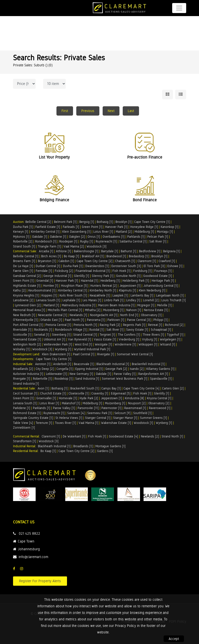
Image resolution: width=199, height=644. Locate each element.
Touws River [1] (65, 423)
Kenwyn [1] (21, 232)
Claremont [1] (147, 261)
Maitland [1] (51, 305)
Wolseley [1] (21, 349)
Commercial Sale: (26, 251)
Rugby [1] (86, 241)
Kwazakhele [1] (100, 295)
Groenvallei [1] (46, 398)
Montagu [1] (165, 232)
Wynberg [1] (63, 349)
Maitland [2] (124, 232)
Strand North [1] (172, 436)
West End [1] (83, 344)
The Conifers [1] (129, 335)
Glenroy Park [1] (103, 276)
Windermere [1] (125, 344)
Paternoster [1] (111, 408)
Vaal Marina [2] (74, 246)
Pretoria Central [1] (58, 325)
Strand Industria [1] (26, 384)
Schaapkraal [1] (161, 330)
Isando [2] (137, 369)
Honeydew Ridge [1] (144, 227)
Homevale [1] (68, 398)
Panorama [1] (96, 320)
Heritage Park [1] (163, 281)
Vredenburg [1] (129, 339)
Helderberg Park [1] (136, 281)
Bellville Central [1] (26, 256)
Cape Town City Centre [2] (94, 261)
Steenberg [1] (61, 335)
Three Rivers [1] (153, 335)
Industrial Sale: (24, 364)
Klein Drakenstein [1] (56, 354)
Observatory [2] (159, 403)
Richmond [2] (174, 325)
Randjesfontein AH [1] (153, 374)
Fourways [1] (163, 271)
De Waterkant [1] (74, 436)
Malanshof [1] (71, 403)
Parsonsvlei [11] (88, 408)
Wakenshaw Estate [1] (116, 423)
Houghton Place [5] (74, 286)
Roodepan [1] (68, 241)
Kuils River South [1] (73, 295)
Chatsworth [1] (125, 261)
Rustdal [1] (96, 330)
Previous (88, 111)
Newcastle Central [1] (52, 315)
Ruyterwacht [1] (106, 241)
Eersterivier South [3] (126, 266)
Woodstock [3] (96, 246)
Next (111, 111)
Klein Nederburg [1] (152, 290)
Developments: (24, 359)
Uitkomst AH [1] (54, 339)
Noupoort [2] (137, 403)
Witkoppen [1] (148, 344)
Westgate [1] (103, 344)
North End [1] (129, 315)
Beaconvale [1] (84, 364)
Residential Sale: (25, 388)
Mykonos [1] (21, 237)
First (65, 111)
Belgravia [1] (171, 251)
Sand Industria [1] (87, 379)
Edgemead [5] (121, 393)
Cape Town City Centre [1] (152, 222)
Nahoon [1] (134, 310)
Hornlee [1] (51, 286)
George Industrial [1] (57, 276)
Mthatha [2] (93, 310)
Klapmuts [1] (127, 290)
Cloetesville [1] (79, 393)
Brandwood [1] (116, 256)
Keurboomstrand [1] (42, 290)
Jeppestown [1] (130, 286)
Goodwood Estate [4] (123, 436)
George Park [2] (116, 369)
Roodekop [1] (63, 379)
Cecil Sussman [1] (25, 393)
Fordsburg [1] (142, 271)
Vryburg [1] (150, 339)
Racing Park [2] (110, 325)
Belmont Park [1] (65, 222)
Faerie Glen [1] (23, 271)
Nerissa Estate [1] (156, 310)
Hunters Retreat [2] (104, 286)
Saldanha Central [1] (133, 241)
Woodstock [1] (143, 423)
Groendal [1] (45, 281)
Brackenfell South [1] (84, 388)
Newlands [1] (78, 315)
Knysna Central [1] (159, 398)
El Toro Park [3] (154, 266)
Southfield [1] (142, 413)
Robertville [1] (42, 379)
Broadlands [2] (23, 369)
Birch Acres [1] (51, 256)
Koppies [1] (49, 295)
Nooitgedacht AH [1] (104, 315)
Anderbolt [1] (62, 364)
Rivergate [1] (106, 354)
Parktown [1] (116, 320)
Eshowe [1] (175, 266)
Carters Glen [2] (173, 388)
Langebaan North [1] (170, 295)
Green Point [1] (92, 227)
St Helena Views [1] (69, 418)
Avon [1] (43, 388)
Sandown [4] (76, 413)
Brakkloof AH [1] (93, 256)
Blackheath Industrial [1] (113, 364)
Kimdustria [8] (134, 398)
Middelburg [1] (144, 232)
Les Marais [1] (92, 300)
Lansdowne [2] (23, 300)
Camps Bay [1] (111, 388)
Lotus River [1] (103, 232)
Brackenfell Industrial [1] (148, 364)
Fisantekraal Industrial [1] (93, 271)
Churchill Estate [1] (53, 393)
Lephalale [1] (71, 300)
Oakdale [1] (40, 237)
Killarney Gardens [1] (160, 369)
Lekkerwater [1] (56, 374)
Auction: (19, 222)
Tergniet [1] (107, 335)
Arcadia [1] (46, 251)
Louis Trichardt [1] (174, 300)
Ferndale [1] (44, 271)
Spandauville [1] (161, 379)
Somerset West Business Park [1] (125, 379)
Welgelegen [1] (170, 339)
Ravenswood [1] (160, 408)
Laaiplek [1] (120, 295)
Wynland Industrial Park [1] (92, 349)
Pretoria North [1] (85, 325)
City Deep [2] (45, 369)
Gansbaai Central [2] (27, 276)
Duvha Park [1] (23, 227)
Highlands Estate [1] (27, 286)
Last (131, 111)
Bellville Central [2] (38, 222)
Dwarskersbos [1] (97, 266)
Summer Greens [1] (153, 418)
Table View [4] (23, 423)
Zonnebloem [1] (24, 428)
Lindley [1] (133, 300)
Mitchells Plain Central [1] (65, 310)
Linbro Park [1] (114, 300)
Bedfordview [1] (150, 251)
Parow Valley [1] (125, 374)
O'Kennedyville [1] (25, 320)
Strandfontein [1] (24, 441)
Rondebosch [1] (46, 241)
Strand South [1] (24, 246)
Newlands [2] (150, 436)
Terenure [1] (44, 423)
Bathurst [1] (128, 251)
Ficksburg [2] (64, 271)
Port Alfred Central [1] (28, 325)
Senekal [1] (42, 335)
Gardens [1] (105, 451)
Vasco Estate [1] (105, 339)
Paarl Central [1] (84, 354)
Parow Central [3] (139, 320)
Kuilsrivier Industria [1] (28, 374)
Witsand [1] (168, 344)
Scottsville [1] (22, 335)
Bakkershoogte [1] (86, 251)
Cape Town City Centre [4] (141, 388)
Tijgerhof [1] (175, 335)
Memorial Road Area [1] (29, 310)
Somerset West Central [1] (135, 354)
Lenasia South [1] (48, 300)
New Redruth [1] (24, 315)
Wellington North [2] (27, 344)
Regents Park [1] (134, 325)
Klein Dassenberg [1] (76, 232)
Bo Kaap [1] (71, 256)
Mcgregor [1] (146, 305)
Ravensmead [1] (135, 408)
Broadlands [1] (83, 446)
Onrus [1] (94, 237)
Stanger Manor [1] (125, 418)
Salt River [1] (158, 241)
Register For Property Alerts (40, 581)
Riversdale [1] (22, 330)
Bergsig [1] (87, 222)
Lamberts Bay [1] (142, 295)
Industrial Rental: (25, 446)
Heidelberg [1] (110, 281)
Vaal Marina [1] (88, 423)
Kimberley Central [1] (45, 232)
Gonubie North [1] (128, 276)
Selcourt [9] (122, 413)
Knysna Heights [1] (26, 295)
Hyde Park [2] (89, 398)
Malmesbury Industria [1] (79, 305)
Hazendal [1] (89, 281)
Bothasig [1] (105, 222)
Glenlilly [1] (82, 276)
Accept (174, 639)
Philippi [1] (160, 320)
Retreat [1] (155, 325)
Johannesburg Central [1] (160, 286)
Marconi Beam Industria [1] (116, 305)
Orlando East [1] (51, 320)
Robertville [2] (23, 241)
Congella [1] (64, 369)
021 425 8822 (29, 533)
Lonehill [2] (151, 300)
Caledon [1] (66, 261)
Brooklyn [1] (123, 222)
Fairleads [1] (71, 227)
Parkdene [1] (22, 408)
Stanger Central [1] (98, 418)
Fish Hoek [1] (121, 271)
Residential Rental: (27, 451)
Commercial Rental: (27, 436)
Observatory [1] (151, 315)
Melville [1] (164, 305)
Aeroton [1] (43, 364)
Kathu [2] (19, 290)
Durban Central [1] (48, 266)
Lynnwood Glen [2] (28, 305)
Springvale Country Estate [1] (33, 418)
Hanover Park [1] (116, 227)
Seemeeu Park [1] (100, 413)
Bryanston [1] (47, 261)
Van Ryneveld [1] (80, 339)
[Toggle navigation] (179, 8)
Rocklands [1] (43, 330)
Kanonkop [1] (170, 227)
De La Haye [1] (23, 266)
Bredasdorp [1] (139, 256)
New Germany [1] (81, 374)
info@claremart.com (33, 557)
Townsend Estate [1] (27, 339)
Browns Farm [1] (24, 261)
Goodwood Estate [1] (158, 276)
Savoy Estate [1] (137, 330)
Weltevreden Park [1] (58, 344)
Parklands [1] (136, 237)
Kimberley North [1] (103, 290)
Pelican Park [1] (158, 237)
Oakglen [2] (77, 237)
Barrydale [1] (110, 251)
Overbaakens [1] (114, 237)
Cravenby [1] (100, 393)
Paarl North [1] (74, 320)
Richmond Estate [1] (27, 413)
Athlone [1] (63, 251)
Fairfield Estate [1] (48, 227)
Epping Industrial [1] (89, 369)
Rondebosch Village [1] (71, 330)
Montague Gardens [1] (110, 446)
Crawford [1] (167, 261)
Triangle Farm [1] (49, 246)
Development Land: (27, 354)
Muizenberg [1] (113, 310)
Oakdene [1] (58, 237)
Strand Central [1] (85, 335)
